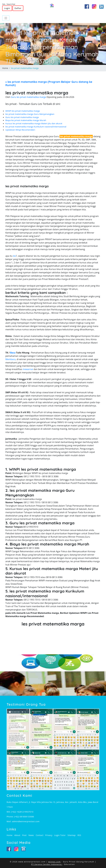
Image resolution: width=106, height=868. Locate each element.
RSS (79, 835)
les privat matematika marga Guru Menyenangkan (30, 114)
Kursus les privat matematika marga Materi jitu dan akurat (34, 123)
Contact (40, 835)
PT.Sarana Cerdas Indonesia (47, 864)
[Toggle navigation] (6, 18)
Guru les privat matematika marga (22, 117)
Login (7, 8)
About (17, 835)
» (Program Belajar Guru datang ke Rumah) (49, 83)
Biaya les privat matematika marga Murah (26, 120)
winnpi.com (55, 862)
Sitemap (72, 835)
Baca (13, 353)
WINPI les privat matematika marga (23, 111)
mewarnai (28, 369)
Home (5, 68)
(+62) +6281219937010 (22, 812)
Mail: (9, 821)
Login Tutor (60, 835)
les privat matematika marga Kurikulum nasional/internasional (36, 127)
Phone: (10, 817)
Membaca (10, 359)
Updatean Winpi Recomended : (20, 130)
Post (24, 835)
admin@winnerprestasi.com (26, 821)
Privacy (49, 835)
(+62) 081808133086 (24, 817)
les (14, 256)
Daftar (18, 8)
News (31, 835)
